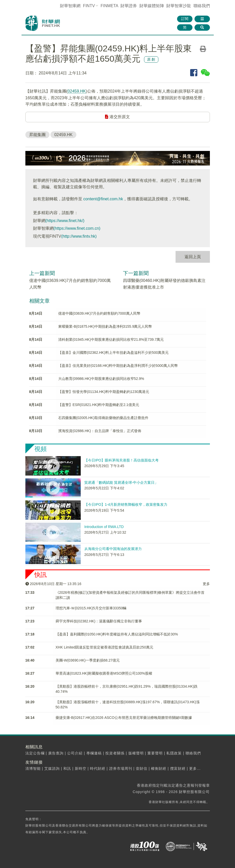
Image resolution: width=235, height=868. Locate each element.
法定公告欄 (35, 753)
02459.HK (77, 91)
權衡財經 (159, 768)
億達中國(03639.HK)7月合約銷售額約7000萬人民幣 (99, 313)
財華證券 (129, 6)
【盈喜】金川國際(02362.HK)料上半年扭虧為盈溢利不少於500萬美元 (113, 353)
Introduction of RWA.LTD (104, 527)
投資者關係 (115, 753)
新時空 (81, 768)
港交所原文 (117, 117)
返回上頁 (193, 257)
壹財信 (142, 768)
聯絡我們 (202, 6)
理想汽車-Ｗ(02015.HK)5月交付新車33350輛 (91, 608)
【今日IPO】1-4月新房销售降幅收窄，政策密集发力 (126, 504)
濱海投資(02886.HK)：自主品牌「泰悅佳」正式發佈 (100, 431)
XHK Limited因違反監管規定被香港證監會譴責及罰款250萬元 (104, 647)
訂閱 (185, 19)
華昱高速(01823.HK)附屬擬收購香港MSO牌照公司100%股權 (104, 673)
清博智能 (33, 768)
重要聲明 (155, 753)
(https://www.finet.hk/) (65, 221)
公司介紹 (75, 753)
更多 (206, 584)
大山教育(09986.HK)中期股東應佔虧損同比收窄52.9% (101, 379)
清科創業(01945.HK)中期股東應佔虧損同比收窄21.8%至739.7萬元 (111, 339)
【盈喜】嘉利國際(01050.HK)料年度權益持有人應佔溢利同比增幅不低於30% (117, 634)
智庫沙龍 (179, 6)
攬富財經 (178, 768)
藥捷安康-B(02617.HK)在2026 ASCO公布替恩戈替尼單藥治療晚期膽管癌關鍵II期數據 (124, 718)
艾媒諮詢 (52, 768)
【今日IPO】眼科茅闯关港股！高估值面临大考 (121, 460)
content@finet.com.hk (103, 199)
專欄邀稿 (94, 753)
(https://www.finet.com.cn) (77, 228)
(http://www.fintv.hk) (79, 236)
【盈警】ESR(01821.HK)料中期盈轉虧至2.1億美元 (99, 405)
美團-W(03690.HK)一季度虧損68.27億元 (88, 660)
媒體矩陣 (152, 6)
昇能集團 (37, 135)
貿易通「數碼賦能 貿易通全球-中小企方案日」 (121, 482)
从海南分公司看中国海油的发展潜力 (113, 549)
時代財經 (98, 768)
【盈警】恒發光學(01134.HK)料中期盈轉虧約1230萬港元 (104, 392)
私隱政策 (174, 753)
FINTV (89, 6)
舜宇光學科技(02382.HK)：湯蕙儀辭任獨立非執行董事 (99, 621)
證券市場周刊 (121, 768)
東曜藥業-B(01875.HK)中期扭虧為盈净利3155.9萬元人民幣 (105, 326)
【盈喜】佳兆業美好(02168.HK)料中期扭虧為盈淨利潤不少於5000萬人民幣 (118, 366)
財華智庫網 (70, 6)
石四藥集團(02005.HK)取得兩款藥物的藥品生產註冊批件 (103, 418)
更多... (195, 768)
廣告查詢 (56, 753)
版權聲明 (136, 753)
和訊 (67, 768)
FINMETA (109, 6)
